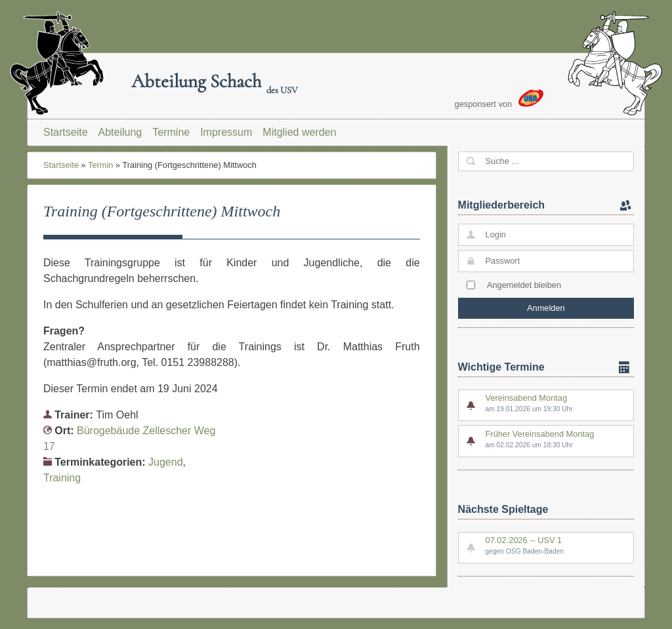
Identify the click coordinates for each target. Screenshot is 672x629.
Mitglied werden (299, 132)
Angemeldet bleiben (524, 285)
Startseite (66, 132)
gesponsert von (499, 99)
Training (62, 478)
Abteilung (120, 132)
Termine (171, 132)
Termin (100, 165)
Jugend (166, 462)
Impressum (226, 132)
